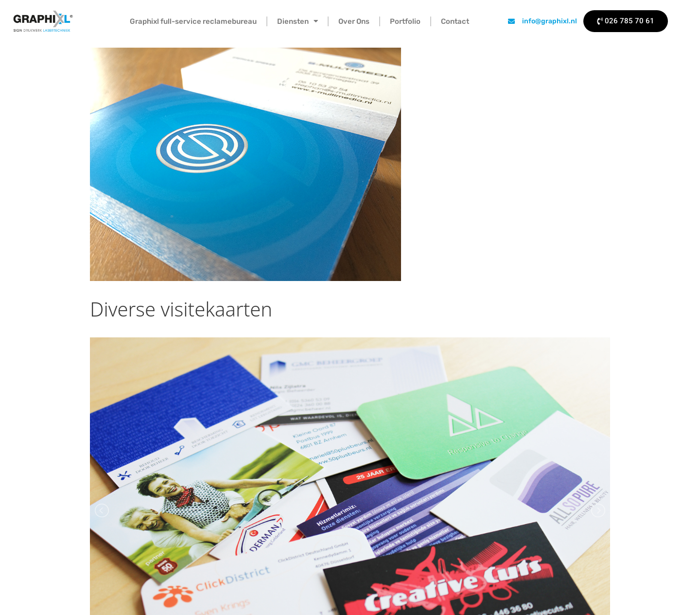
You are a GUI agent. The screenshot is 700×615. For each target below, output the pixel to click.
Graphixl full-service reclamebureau (193, 21)
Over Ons (354, 21)
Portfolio (405, 21)
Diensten (297, 21)
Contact (455, 21)
